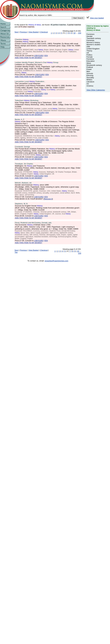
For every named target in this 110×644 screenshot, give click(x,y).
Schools (90, 73)
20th (88, 47)
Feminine (90, 59)
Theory (89, 51)
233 (80, 33)
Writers (89, 80)
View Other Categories (96, 90)
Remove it (48, 199)
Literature (90, 82)
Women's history (93, 42)
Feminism (90, 34)
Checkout (44, 32)
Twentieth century (94, 38)
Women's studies (93, 45)
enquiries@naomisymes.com (56, 261)
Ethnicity (90, 76)
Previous (23, 32)
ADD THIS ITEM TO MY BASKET (29, 58)
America (90, 86)
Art (88, 84)
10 (74, 33)
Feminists (90, 40)
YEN (46, 56)
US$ (36, 56)
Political (90, 67)
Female (90, 57)
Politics (89, 55)
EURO (41, 56)
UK (88, 53)
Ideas (89, 63)
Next (16, 32)
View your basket (97, 18)
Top (16, 252)
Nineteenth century (94, 65)
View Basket (33, 32)
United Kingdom (93, 49)
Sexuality (90, 78)
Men (88, 71)
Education (91, 61)
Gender (90, 36)
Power (89, 69)
